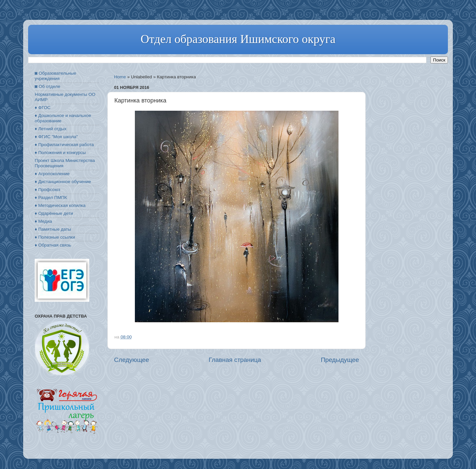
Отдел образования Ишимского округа (238, 39)
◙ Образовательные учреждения (55, 76)
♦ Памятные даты (53, 229)
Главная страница (235, 360)
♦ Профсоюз (47, 190)
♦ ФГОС (43, 108)
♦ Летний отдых (51, 129)
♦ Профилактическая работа (64, 145)
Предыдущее (340, 360)
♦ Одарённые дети (54, 213)
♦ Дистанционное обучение (63, 182)
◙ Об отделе (47, 86)
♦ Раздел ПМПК (51, 197)
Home (120, 77)
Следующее (132, 360)
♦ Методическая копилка (60, 205)
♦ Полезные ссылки (55, 237)
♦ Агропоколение (52, 174)
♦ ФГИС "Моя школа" (56, 137)
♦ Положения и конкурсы (60, 153)
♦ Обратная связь (53, 245)
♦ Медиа (43, 221)
